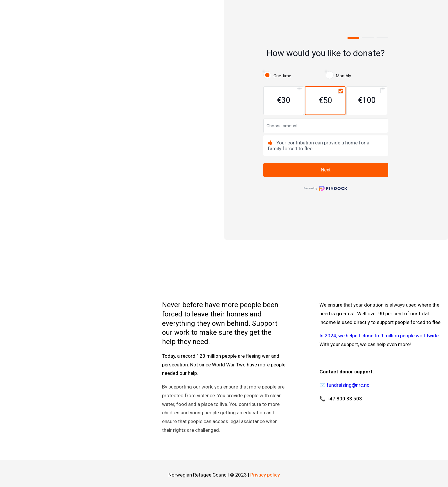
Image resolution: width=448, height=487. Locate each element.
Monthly (343, 76)
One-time (282, 76)
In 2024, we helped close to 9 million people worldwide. (380, 336)
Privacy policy (265, 475)
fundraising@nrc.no (348, 385)
